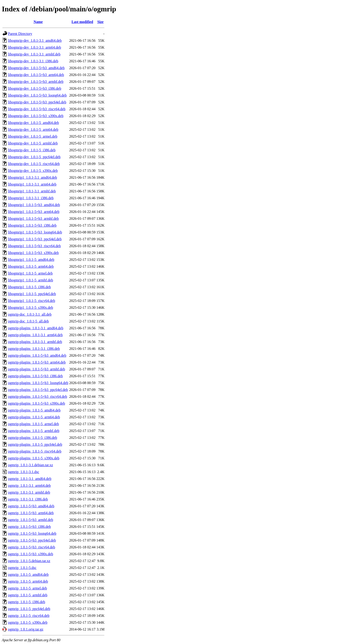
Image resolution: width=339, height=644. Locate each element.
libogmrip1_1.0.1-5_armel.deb (30, 273)
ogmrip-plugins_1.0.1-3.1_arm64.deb (35, 335)
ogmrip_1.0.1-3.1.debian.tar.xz (30, 465)
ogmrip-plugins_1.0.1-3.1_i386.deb (34, 349)
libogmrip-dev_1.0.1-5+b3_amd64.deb (36, 68)
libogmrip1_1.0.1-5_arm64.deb (31, 266)
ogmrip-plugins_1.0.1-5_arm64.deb (34, 417)
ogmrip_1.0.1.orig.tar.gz (26, 629)
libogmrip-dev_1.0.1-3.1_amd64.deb (35, 41)
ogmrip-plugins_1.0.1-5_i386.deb (33, 438)
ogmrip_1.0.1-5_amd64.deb (28, 575)
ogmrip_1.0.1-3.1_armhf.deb (29, 492)
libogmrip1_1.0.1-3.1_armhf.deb (32, 191)
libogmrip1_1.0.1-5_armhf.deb (31, 280)
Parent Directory (20, 34)
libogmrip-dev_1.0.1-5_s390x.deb (33, 171)
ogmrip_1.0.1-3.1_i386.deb (28, 499)
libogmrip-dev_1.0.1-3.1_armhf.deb (34, 54)
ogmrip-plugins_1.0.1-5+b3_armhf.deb (36, 369)
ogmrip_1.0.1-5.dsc (22, 568)
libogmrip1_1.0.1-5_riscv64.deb (32, 301)
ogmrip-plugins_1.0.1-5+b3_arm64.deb (37, 362)
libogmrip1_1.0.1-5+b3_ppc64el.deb (35, 239)
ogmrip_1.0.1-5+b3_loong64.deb (32, 533)
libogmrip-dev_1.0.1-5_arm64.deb (33, 130)
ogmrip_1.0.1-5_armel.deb (27, 588)
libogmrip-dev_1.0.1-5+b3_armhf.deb (36, 82)
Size (101, 22)
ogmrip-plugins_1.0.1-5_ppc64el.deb (35, 444)
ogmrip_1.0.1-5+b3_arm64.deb (31, 513)
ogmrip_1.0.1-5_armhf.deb (28, 595)
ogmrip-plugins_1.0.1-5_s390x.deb (34, 458)
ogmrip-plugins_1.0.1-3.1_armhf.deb (35, 342)
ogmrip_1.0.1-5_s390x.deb (28, 622)
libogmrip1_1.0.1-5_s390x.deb (31, 308)
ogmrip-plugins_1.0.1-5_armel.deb (34, 424)
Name (38, 22)
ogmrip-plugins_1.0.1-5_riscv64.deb (35, 451)
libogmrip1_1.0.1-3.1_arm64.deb (32, 184)
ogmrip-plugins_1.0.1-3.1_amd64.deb (36, 328)
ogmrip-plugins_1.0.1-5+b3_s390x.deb (36, 403)
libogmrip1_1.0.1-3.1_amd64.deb (32, 177)
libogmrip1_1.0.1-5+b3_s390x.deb (33, 253)
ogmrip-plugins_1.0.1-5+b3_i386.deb (35, 376)
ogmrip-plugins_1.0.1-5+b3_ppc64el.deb (38, 390)
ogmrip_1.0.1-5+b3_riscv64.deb (32, 547)
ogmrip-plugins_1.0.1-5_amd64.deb (34, 410)
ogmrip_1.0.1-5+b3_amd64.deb (31, 506)
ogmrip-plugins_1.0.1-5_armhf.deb (34, 431)
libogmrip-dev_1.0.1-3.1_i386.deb (33, 61)
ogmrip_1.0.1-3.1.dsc (24, 472)
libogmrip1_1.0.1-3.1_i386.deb (31, 198)
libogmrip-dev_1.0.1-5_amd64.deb (34, 123)
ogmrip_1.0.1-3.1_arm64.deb (29, 486)
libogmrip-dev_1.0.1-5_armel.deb (33, 136)
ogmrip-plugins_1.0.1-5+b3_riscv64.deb (38, 397)
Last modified (82, 22)
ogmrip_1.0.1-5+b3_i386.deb (29, 527)
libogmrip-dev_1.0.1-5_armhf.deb (33, 143)
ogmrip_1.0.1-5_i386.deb (27, 602)
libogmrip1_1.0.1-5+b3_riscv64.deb (34, 246)
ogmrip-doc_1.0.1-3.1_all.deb (30, 314)
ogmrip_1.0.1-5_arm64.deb (28, 581)
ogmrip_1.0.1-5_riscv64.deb (29, 616)
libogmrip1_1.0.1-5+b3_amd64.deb (34, 205)
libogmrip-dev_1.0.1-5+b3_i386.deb (35, 88)
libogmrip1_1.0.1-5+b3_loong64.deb (35, 232)
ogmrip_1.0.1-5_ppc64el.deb (29, 609)
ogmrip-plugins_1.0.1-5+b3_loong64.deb (38, 383)
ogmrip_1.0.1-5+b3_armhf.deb (31, 520)
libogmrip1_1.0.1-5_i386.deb (29, 287)
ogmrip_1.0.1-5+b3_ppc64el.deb (32, 540)
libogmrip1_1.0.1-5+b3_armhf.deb (33, 219)
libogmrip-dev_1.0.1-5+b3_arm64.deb (36, 75)
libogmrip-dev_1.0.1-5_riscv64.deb (34, 164)
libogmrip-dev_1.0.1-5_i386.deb (32, 150)
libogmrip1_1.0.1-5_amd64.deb (31, 260)
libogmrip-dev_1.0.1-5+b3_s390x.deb (36, 116)
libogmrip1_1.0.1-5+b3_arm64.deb (34, 212)
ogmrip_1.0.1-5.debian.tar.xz (29, 561)
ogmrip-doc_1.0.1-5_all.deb (28, 321)
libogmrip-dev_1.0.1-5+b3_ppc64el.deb (37, 102)
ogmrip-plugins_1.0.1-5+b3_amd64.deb (37, 355)
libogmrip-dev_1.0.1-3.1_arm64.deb (35, 47)
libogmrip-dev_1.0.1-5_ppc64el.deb (34, 157)
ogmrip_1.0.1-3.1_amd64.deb (30, 479)
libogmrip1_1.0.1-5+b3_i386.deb (32, 225)
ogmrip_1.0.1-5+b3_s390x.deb (31, 554)
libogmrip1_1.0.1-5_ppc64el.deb (32, 294)
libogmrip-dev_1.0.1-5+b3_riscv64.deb (37, 109)
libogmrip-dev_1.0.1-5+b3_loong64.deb (37, 95)
